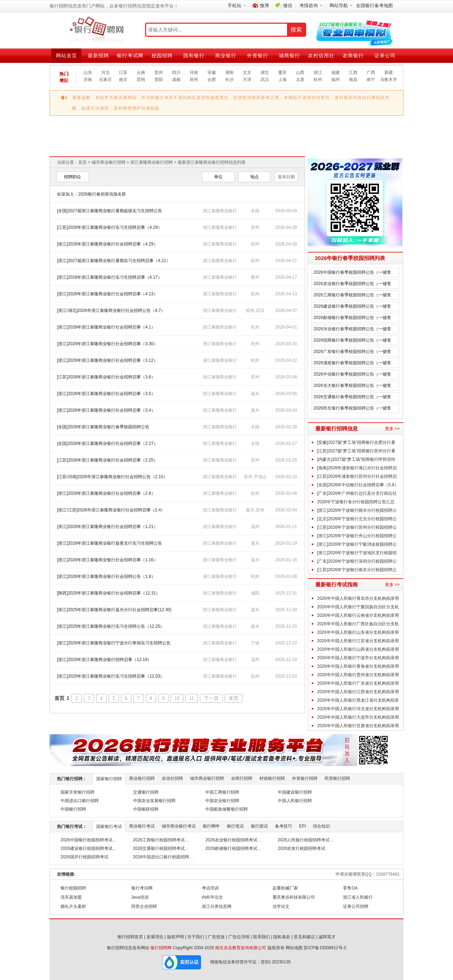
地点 (254, 177)
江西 (353, 73)
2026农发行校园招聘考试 (302, 848)
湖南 (229, 73)
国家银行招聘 (109, 779)
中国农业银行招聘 (222, 801)
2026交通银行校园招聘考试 (159, 848)
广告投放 (216, 937)
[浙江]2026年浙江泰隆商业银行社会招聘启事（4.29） (107, 244)
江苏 (123, 73)
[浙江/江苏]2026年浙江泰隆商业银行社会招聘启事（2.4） (111, 510)
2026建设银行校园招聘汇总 (182, 146)
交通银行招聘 (146, 792)
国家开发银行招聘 (78, 792)
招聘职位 (73, 177)
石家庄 (105, 80)
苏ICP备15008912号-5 (325, 948)
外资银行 (258, 56)
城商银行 (289, 56)
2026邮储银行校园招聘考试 (231, 848)
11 (192, 698)
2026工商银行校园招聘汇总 (94, 126)
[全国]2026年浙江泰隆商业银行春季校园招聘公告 (103, 427)
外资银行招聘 (305, 778)
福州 (336, 80)
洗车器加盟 (71, 897)
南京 (123, 80)
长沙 (229, 80)
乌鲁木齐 (389, 80)
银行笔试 (235, 826)
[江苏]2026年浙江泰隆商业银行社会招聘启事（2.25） (107, 460)
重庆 (282, 73)
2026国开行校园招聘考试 (84, 857)
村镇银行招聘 (272, 778)
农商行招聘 (242, 778)
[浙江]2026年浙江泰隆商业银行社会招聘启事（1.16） (107, 560)
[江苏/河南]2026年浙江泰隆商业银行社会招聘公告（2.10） (112, 477)
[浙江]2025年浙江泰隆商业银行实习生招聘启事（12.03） (111, 676)
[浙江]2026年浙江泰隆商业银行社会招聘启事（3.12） (107, 360)
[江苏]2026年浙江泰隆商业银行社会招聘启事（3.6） (106, 377)
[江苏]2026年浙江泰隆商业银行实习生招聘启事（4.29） (110, 227)
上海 (282, 80)
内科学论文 (212, 897)
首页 (82, 162)
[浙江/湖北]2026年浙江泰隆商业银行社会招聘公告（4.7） (111, 311)
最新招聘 (98, 56)
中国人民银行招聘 (295, 801)
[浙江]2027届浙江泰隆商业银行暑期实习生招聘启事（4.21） (114, 261)
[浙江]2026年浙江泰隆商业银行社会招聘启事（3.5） (106, 394)
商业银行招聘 (142, 778)
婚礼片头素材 (73, 906)
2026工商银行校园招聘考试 (159, 840)
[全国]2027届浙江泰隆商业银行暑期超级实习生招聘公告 (110, 211)
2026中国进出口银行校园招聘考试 (165, 857)
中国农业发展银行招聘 (154, 801)
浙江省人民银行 (358, 897)
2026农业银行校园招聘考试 (231, 840)
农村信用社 (321, 56)
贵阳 (159, 80)
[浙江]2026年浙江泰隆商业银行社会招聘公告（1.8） (106, 576)
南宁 (371, 80)
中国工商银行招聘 (222, 792)
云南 (141, 73)
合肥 (212, 80)
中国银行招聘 (73, 809)
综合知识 (321, 826)
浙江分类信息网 (217, 906)
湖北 (265, 73)
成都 (176, 80)
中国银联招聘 (146, 809)
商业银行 (226, 56)
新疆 (389, 73)
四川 (176, 73)
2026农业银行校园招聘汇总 (271, 126)
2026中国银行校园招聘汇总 (94, 146)
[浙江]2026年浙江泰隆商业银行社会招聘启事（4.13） (107, 294)
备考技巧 (283, 826)
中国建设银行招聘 (295, 792)
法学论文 (281, 906)
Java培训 (140, 897)
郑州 (194, 80)
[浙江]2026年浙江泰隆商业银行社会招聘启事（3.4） (106, 410)
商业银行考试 (142, 826)
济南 (88, 80)
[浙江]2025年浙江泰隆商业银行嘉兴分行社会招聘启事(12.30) (114, 610)
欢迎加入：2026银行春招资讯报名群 (91, 194)
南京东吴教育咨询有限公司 (241, 948)
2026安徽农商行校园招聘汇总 (359, 146)
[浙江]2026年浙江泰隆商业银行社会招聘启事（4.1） (106, 327)
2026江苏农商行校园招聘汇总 (271, 146)
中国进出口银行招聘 (80, 801)
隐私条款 (282, 937)
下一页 (211, 698)
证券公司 (385, 56)
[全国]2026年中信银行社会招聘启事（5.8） (358, 485)
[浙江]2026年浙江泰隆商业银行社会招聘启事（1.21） (107, 527)
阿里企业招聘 (144, 906)
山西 (300, 73)
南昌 (353, 80)
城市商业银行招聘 (109, 162)
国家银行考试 (109, 827)
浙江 (318, 73)
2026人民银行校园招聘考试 (304, 840)
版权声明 (176, 937)
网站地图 (294, 948)
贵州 (159, 73)
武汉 (265, 80)
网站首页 (67, 56)
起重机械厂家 (285, 888)
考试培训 (210, 888)
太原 (300, 80)
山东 (88, 73)
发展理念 (155, 937)
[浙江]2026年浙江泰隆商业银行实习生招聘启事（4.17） (110, 277)
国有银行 (194, 56)
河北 (105, 73)
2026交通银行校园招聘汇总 (182, 126)
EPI (302, 826)
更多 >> (392, 429)
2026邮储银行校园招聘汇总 (359, 126)
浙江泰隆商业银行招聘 (151, 162)
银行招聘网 (161, 948)
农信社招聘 (172, 778)
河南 (194, 73)
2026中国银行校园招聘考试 (87, 840)
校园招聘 (162, 56)
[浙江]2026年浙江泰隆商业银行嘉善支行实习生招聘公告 (110, 543)
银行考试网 (130, 56)
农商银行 (353, 56)
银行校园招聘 (73, 888)
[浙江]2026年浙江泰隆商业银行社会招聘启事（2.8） (106, 493)
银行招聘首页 (130, 937)
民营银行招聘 (337, 778)
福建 (336, 73)
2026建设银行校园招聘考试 (87, 848)
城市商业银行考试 (179, 826)
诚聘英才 (327, 937)
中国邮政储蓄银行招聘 (226, 809)
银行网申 (211, 826)
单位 (218, 177)
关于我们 (196, 937)
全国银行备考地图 (374, 5)
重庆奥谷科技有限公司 (294, 897)
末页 (234, 698)
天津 (247, 80)
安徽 (212, 73)
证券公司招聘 (356, 906)
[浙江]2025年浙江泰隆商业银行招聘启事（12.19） (104, 660)
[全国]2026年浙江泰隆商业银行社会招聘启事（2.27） (107, 443)
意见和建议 (304, 937)
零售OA (350, 888)
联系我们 (262, 937)
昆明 (141, 80)
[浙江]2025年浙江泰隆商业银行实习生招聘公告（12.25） (111, 626)
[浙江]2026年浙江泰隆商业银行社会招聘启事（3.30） (107, 344)
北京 (247, 73)
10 (177, 698)
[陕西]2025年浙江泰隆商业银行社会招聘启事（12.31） (108, 593)
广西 (371, 73)
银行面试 (259, 826)
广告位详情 (239, 937)
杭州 (318, 80)
